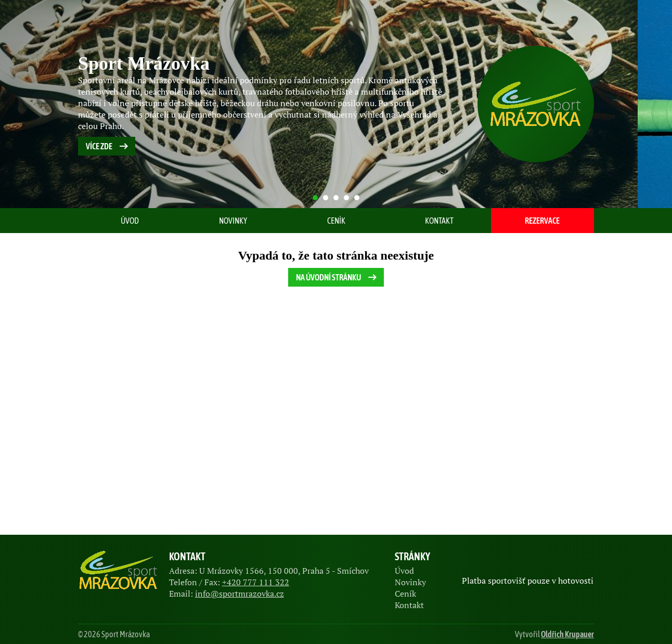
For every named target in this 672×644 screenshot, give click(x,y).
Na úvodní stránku (337, 277)
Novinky (233, 221)
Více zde (108, 146)
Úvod (130, 221)
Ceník (336, 221)
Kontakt (439, 221)
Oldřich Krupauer (567, 634)
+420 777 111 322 (256, 582)
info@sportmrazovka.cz (240, 594)
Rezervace (542, 221)
